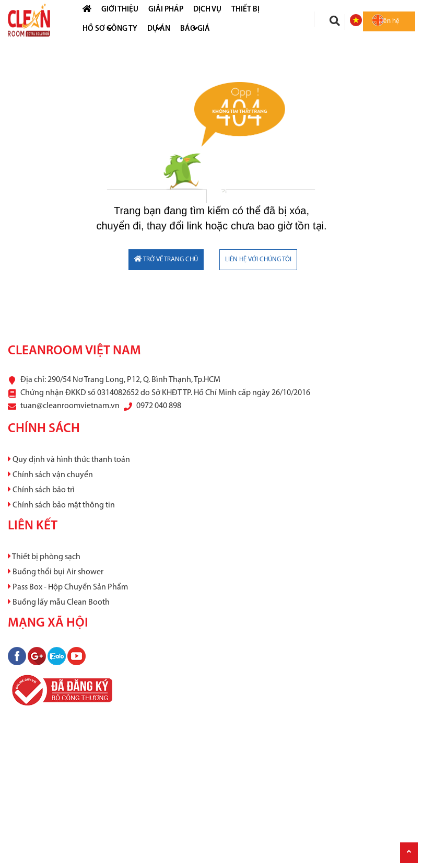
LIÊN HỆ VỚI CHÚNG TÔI (258, 259)
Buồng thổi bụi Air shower (56, 572)
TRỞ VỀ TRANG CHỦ (166, 259)
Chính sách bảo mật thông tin (61, 505)
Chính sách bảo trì (41, 490)
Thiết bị (245, 10)
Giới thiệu (120, 10)
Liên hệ (389, 21)
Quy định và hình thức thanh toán (69, 460)
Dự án (159, 29)
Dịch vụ (207, 10)
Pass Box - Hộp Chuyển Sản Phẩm (68, 587)
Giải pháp (166, 10)
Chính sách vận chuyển (50, 475)
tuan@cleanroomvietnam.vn (70, 406)
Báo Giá (195, 29)
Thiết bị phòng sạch (44, 557)
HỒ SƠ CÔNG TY (110, 29)
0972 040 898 (159, 406)
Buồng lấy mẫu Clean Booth (59, 603)
